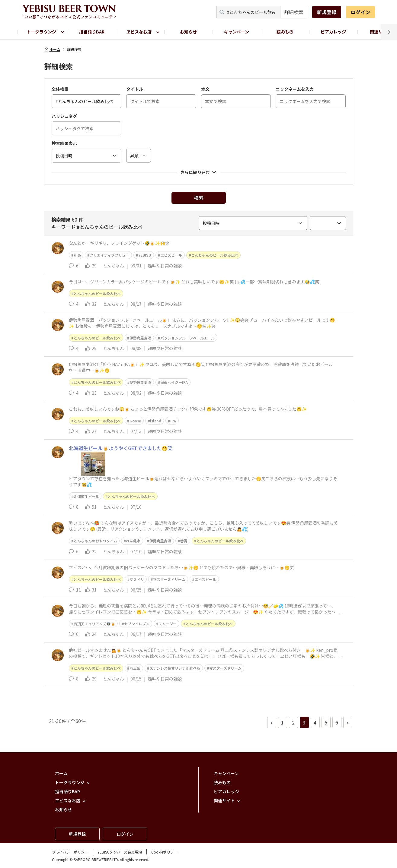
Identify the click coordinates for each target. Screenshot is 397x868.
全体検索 (60, 89)
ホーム (52, 49)
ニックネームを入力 (295, 89)
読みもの (285, 32)
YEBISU (145, 255)
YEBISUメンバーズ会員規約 (120, 852)
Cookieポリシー (164, 852)
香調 (184, 541)
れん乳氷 (133, 541)
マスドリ (137, 579)
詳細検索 (294, 12)
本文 (205, 89)
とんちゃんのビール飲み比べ (215, 255)
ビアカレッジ (333, 32)
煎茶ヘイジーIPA (174, 382)
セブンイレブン (137, 624)
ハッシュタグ (64, 116)
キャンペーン (237, 32)
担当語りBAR (92, 32)
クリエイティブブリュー (109, 255)
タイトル (135, 89)
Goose (135, 421)
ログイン (360, 12)
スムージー (168, 624)
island (156, 421)
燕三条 (135, 668)
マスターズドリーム (169, 579)
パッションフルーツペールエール (187, 338)
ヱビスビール (171, 255)
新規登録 (327, 12)
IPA (173, 421)
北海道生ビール (86, 496)
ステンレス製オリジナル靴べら (175, 668)
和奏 (77, 255)
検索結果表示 (64, 143)
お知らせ (188, 32)
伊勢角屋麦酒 (140, 338)
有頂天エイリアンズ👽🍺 (94, 624)
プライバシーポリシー (70, 852)
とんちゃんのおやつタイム (95, 541)
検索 (199, 198)
